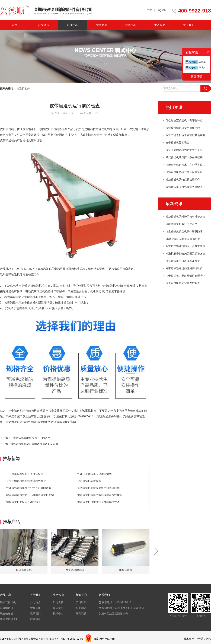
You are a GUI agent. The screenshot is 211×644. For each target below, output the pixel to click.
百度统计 (99, 639)
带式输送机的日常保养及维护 (183, 261)
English (161, 10)
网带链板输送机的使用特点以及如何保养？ (188, 268)
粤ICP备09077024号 (72, 639)
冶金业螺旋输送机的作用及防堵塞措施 (188, 231)
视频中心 (131, 25)
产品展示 (44, 25)
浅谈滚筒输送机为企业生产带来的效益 (29, 488)
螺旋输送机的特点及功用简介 (23, 502)
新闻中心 (73, 25)
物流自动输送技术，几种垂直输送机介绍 (30, 495)
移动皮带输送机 (9, 619)
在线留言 (35, 619)
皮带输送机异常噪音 (89, 481)
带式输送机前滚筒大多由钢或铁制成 (98, 488)
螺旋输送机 (7, 613)
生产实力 (160, 25)
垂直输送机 (7, 608)
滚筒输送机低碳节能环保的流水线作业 (100, 495)
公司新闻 (81, 602)
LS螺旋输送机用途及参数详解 (183, 239)
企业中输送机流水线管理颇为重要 (26, 481)
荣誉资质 (102, 25)
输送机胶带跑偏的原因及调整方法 (185, 254)
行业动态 (81, 608)
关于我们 (189, 25)
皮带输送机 (7, 129)
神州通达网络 (204, 639)
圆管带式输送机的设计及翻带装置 (185, 246)
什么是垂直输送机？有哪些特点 (25, 474)
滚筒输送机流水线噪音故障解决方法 (98, 502)
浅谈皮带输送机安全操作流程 (95, 474)
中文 (149, 10)
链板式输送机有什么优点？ (181, 224)
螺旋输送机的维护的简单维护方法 (185, 217)
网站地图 (110, 639)
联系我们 (35, 613)
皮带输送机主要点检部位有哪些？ (185, 276)
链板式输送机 (8, 602)
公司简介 (35, 602)
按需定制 (58, 608)
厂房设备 (58, 602)
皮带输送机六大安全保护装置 (183, 283)
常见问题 (81, 613)
